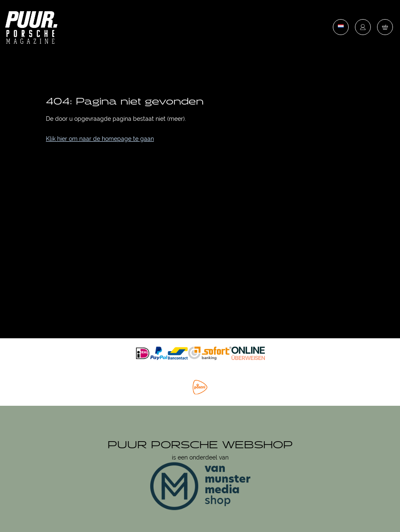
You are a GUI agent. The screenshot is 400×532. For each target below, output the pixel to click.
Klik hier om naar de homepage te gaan (100, 139)
